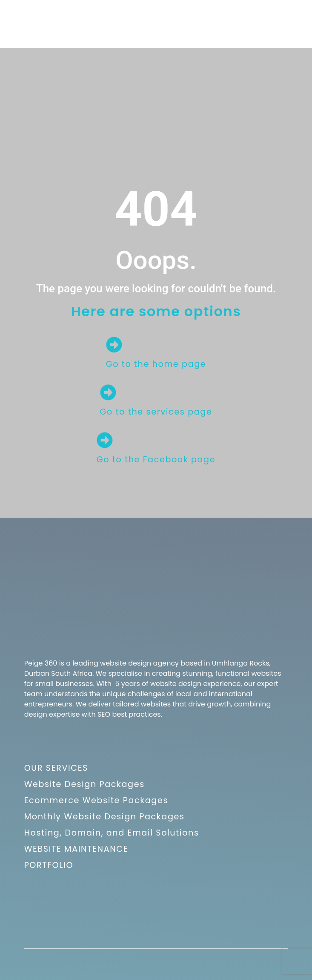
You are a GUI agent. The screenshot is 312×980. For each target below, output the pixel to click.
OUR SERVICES (56, 768)
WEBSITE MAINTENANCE (76, 849)
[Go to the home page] (114, 345)
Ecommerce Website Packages (96, 800)
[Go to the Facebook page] (105, 440)
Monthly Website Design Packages (104, 817)
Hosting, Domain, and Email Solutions (112, 833)
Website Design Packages (84, 784)
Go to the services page (156, 412)
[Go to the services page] (108, 392)
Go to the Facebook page (156, 460)
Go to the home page (156, 364)
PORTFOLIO (49, 865)
